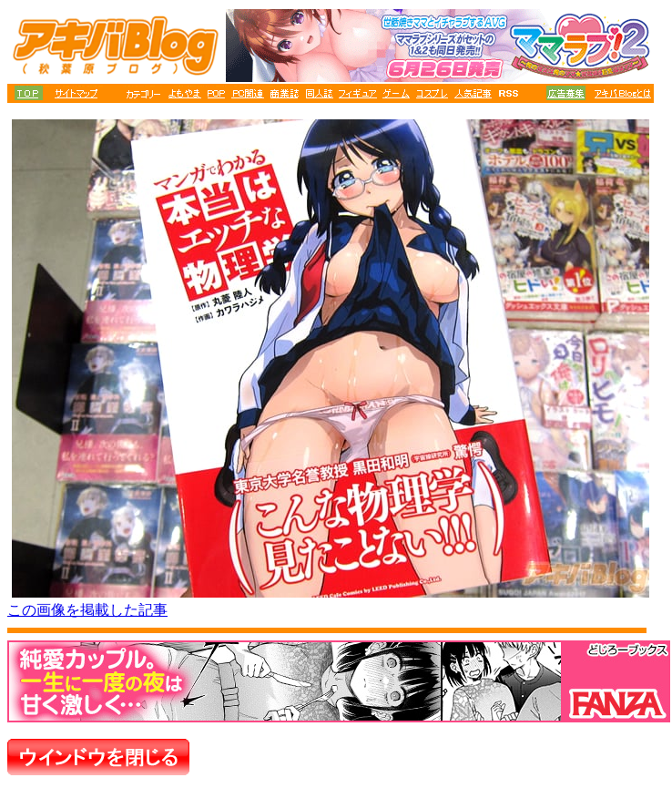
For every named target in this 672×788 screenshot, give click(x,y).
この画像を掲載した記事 (87, 610)
